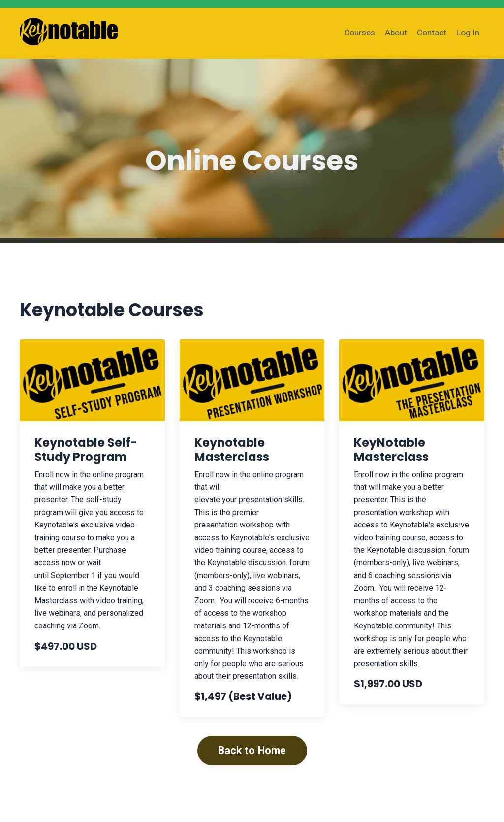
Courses (355, 33)
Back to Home (252, 750)
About (394, 33)
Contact (430, 33)
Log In (468, 33)
